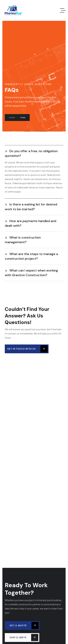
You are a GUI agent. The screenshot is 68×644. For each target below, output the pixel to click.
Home (14, 118)
